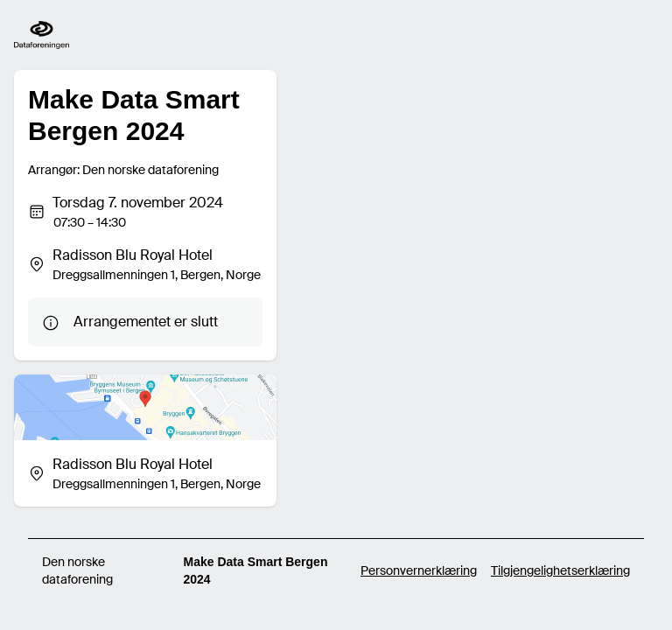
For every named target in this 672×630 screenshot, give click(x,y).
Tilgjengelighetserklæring (560, 570)
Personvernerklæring (419, 570)
